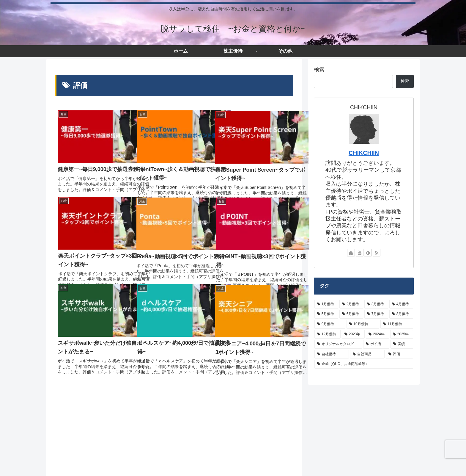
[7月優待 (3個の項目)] (376, 314)
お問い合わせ (171, 466)
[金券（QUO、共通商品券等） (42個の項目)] (364, 364)
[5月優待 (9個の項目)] (326, 314)
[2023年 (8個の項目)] (353, 334)
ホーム (58, 466)
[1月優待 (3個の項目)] (326, 304)
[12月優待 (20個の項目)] (328, 334)
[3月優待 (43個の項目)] (376, 304)
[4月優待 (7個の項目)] (401, 304)
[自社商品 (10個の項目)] (367, 354)
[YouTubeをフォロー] (360, 253)
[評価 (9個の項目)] (399, 354)
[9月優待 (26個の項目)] (330, 324)
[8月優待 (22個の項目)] (401, 314)
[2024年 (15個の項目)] (377, 334)
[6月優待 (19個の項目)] (351, 314)
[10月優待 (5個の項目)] (363, 324)
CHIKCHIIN (364, 153)
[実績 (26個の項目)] (402, 344)
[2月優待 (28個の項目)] (351, 304)
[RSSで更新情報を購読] (377, 253)
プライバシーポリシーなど (127, 466)
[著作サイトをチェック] (351, 253)
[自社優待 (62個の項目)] (332, 354)
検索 (319, 70)
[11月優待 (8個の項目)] (397, 324)
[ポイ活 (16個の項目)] (376, 344)
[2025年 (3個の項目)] (402, 334)
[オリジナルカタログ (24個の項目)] (338, 344)
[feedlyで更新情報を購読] (368, 253)
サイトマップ (83, 466)
